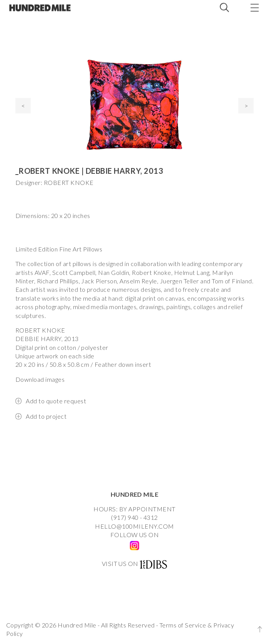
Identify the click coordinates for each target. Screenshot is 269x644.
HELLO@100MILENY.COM (134, 526)
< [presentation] (23, 106)
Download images (40, 379)
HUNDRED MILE (135, 494)
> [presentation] (246, 106)
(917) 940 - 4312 (134, 517)
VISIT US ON (120, 563)
